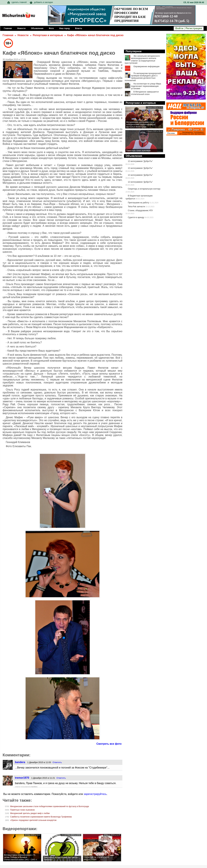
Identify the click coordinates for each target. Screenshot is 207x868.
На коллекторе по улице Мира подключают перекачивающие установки (146, 86)
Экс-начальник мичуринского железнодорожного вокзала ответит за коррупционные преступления (142, 60)
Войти (179, 28)
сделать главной (17, 2)
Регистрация (194, 28)
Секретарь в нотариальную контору (144, 189)
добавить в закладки (41, 2)
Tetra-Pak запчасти (136, 207)
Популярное (134, 51)
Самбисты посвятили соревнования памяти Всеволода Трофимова (41, 817)
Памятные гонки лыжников (22, 810)
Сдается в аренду (136, 217)
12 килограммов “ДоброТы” (140, 161)
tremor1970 (22, 778)
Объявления (134, 156)
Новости (23, 35)
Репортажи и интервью (48, 35)
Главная (8, 35)
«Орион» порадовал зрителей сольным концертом (33, 820)
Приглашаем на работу (138, 203)
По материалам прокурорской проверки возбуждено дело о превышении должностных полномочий (143, 77)
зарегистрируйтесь (95, 794)
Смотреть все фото (109, 744)
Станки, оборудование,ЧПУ (140, 211)
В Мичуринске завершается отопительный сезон (145, 93)
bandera (20, 762)
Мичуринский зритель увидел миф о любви (30, 813)
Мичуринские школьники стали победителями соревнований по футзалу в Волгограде (50, 806)
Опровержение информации (146, 67)
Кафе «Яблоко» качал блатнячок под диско (95, 35)
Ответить (57, 762)
